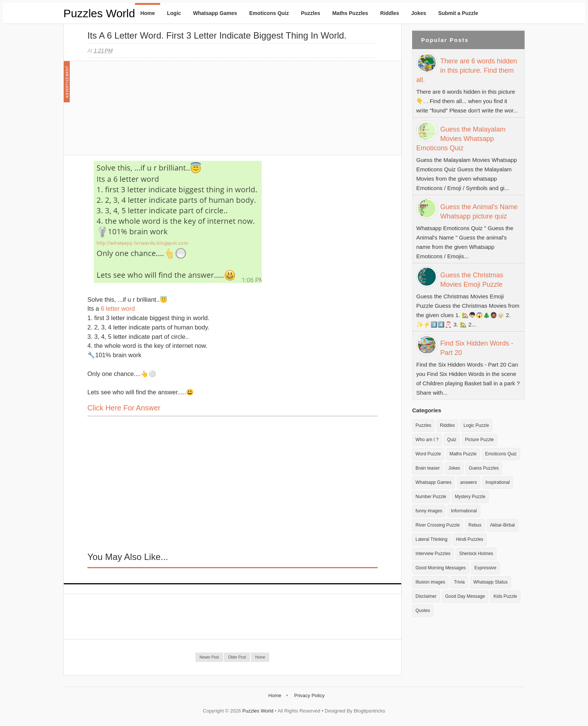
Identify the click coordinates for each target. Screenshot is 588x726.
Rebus (475, 525)
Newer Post (209, 657)
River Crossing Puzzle (438, 525)
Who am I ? (427, 440)
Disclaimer (426, 596)
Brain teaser (428, 468)
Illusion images (430, 582)
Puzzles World (99, 13)
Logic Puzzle (476, 425)
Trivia (459, 582)
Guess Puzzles (484, 468)
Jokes (419, 13)
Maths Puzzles (350, 13)
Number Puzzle (431, 497)
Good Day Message (465, 596)
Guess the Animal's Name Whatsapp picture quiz (479, 212)
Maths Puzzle (463, 454)
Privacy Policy (309, 695)
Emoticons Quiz (269, 13)
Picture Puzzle (479, 440)
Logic (174, 13)
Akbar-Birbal (502, 525)
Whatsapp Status (490, 582)
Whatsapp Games (215, 13)
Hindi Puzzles (470, 539)
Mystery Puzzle (470, 497)
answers (469, 482)
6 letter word (118, 308)
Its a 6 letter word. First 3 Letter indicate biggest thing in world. (217, 35)
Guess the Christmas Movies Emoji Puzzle (472, 280)
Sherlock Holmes (476, 554)
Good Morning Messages (441, 568)
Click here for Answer (124, 408)
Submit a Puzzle (458, 13)
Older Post (237, 657)
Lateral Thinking (431, 539)
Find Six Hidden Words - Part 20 (477, 348)
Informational (464, 511)
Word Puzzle (428, 454)
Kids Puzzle (505, 596)
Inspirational (498, 482)
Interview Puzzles (433, 554)
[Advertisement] (144, 112)
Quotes (423, 611)
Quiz (452, 440)
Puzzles (310, 13)
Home (148, 13)
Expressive (485, 568)
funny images (429, 511)
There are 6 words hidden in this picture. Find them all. (467, 70)
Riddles (390, 13)
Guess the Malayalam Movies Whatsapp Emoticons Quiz (461, 139)
